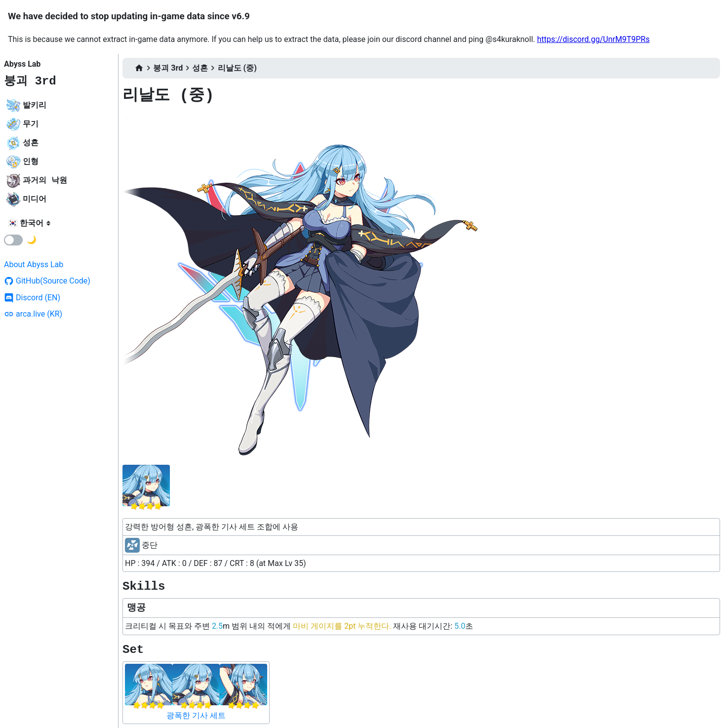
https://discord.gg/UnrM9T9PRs (593, 39)
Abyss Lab (22, 64)
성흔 (200, 68)
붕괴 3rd (30, 81)
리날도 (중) (237, 68)
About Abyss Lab (34, 264)
